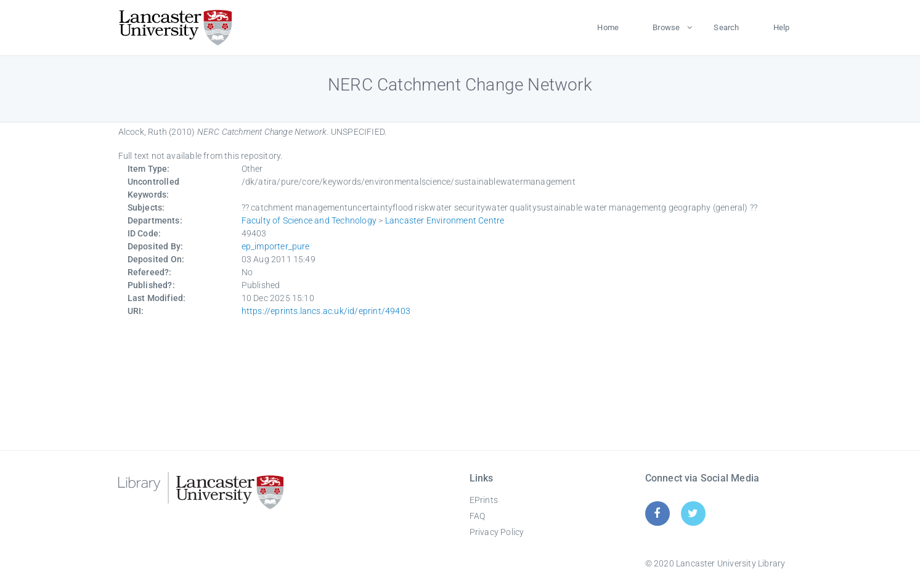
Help (782, 27)
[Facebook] (657, 513)
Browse (666, 27)
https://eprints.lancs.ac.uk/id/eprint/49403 (326, 311)
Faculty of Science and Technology (309, 220)
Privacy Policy (497, 532)
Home (608, 27)
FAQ (478, 516)
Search (726, 27)
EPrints (484, 500)
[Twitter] (693, 513)
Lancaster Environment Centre (445, 220)
